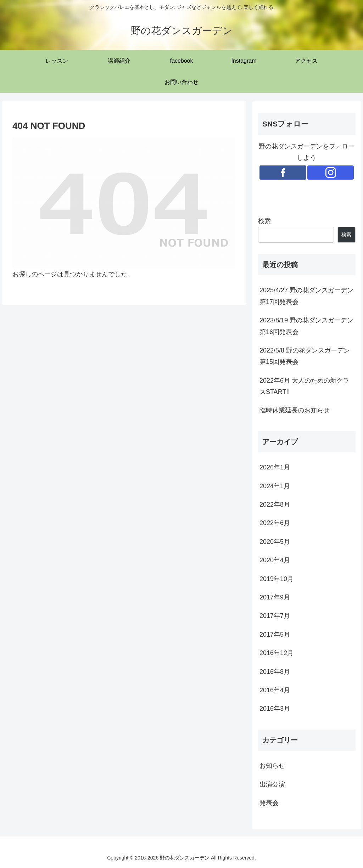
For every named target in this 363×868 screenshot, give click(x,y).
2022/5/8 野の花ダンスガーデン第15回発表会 (305, 356)
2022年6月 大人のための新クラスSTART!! (304, 386)
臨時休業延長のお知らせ (295, 410)
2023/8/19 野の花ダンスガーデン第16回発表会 (306, 326)
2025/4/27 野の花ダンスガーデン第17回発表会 (306, 296)
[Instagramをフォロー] (331, 173)
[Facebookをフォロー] (283, 173)
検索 (264, 221)
